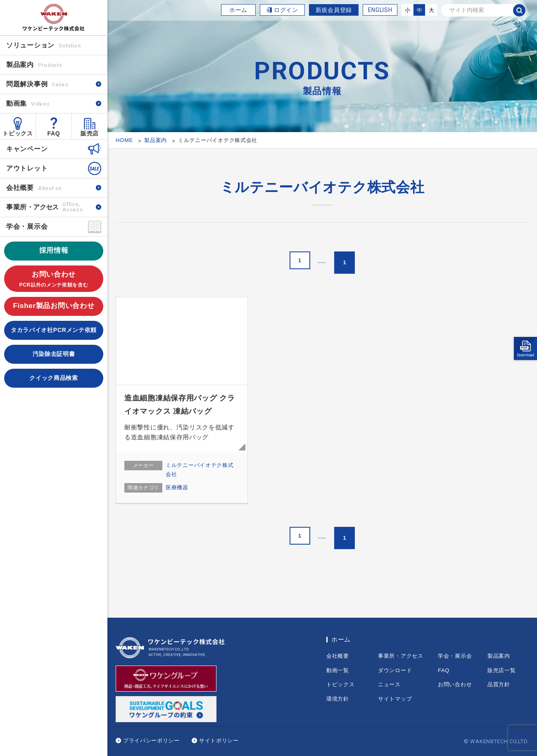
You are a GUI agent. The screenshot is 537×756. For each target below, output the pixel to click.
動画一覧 (338, 670)
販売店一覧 (502, 670)
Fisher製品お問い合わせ (54, 306)
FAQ (54, 133)
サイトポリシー (219, 741)
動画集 (28, 103)
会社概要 (34, 188)
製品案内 (499, 656)
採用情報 (54, 250)
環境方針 (338, 699)
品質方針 (499, 684)
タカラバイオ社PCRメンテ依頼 (54, 330)
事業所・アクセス (401, 656)
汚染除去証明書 (54, 354)
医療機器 (177, 487)
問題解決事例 (37, 84)
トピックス (18, 133)
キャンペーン (27, 149)
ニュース (389, 684)
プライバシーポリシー (151, 741)
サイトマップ (395, 699)
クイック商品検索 (54, 378)
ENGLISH (380, 10)
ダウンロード (395, 670)
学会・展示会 (27, 226)
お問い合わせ (54, 280)
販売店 (90, 133)
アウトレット (27, 168)
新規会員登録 (334, 10)
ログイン (286, 10)
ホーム (238, 10)
